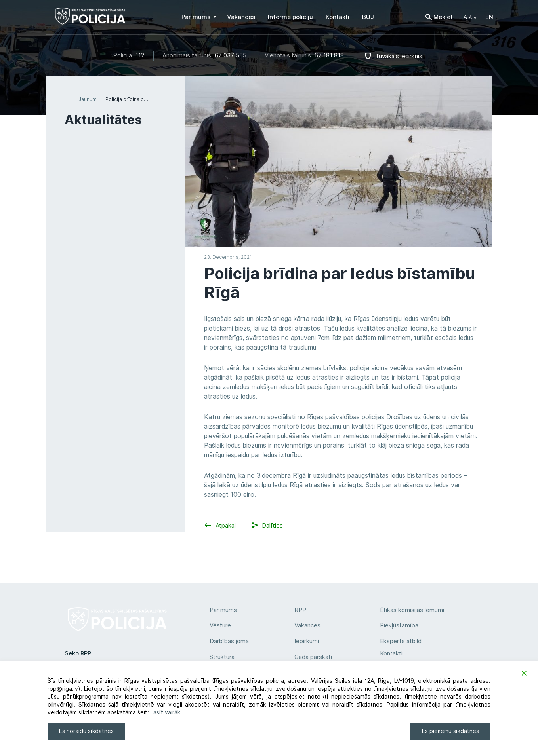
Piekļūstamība (399, 625)
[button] (470, 17)
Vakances (307, 625)
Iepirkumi (307, 641)
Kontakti (391, 653)
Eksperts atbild (401, 641)
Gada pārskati (313, 657)
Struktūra (222, 657)
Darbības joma (229, 641)
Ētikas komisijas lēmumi (412, 610)
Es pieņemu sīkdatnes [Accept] (450, 731)
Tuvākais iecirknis (399, 56)
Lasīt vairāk (165, 712)
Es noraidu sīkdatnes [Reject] (86, 731)
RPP (300, 610)
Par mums (223, 610)
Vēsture (220, 625)
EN (489, 17)
